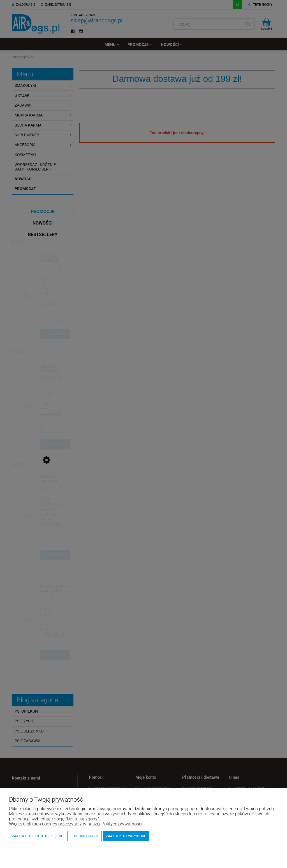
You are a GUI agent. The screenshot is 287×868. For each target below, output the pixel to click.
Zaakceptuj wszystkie (126, 836)
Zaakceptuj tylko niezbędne (38, 836)
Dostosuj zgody (85, 836)
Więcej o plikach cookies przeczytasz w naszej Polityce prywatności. (76, 824)
